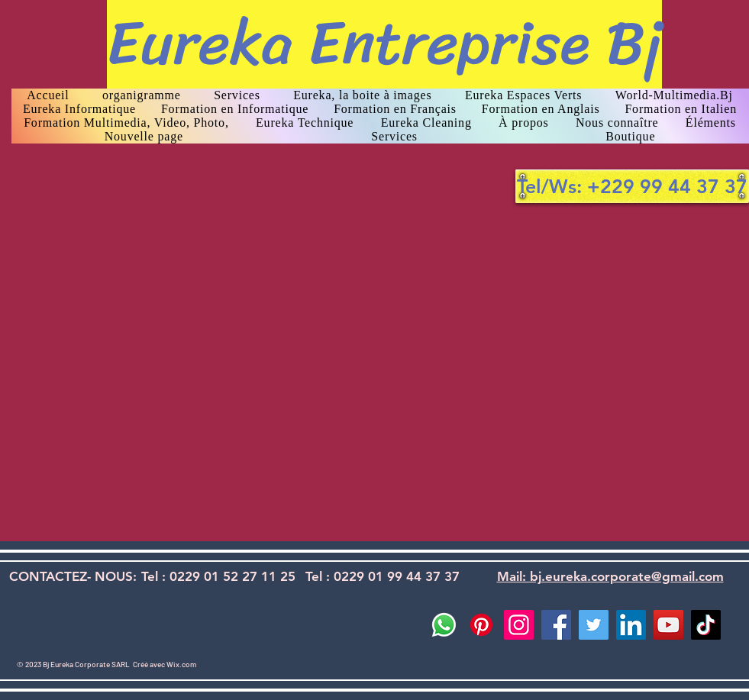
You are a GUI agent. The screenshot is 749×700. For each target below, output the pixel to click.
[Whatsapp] (444, 625)
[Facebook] (556, 625)
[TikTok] (706, 625)
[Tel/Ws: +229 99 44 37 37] (632, 186)
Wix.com (181, 664)
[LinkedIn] (631, 625)
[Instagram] (519, 625)
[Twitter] (594, 625)
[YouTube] (668, 625)
